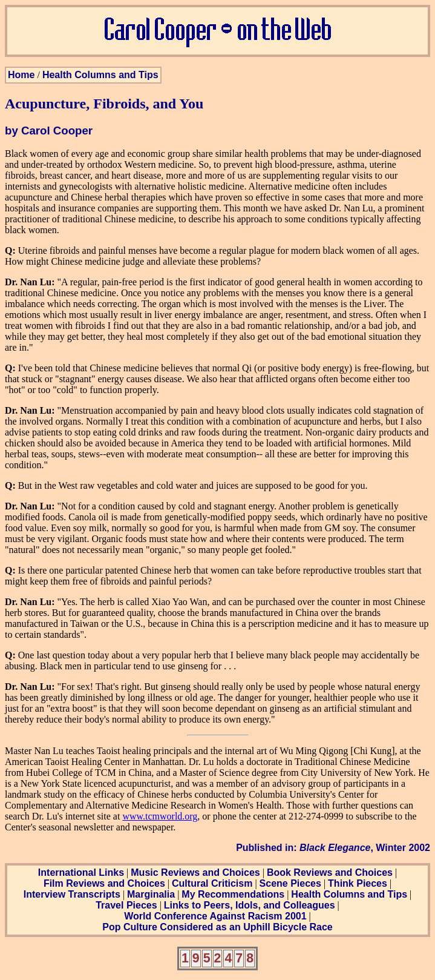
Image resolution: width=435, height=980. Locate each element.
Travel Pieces (126, 905)
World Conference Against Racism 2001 (215, 916)
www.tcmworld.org (160, 816)
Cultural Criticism (212, 883)
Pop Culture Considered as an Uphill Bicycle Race (217, 927)
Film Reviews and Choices (104, 883)
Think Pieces (358, 883)
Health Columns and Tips (100, 75)
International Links (81, 872)
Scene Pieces (290, 883)
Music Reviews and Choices (195, 872)
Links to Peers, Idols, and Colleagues (250, 905)
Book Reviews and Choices (330, 872)
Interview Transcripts (72, 894)
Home (21, 75)
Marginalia (151, 894)
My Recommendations (233, 894)
